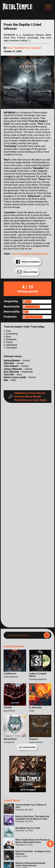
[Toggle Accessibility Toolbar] (50, 844)
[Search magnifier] (47, 635)
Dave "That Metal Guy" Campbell (24, 48)
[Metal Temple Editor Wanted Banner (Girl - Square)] (28, 791)
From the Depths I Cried (25, 254)
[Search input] (25, 635)
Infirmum (43, 254)
